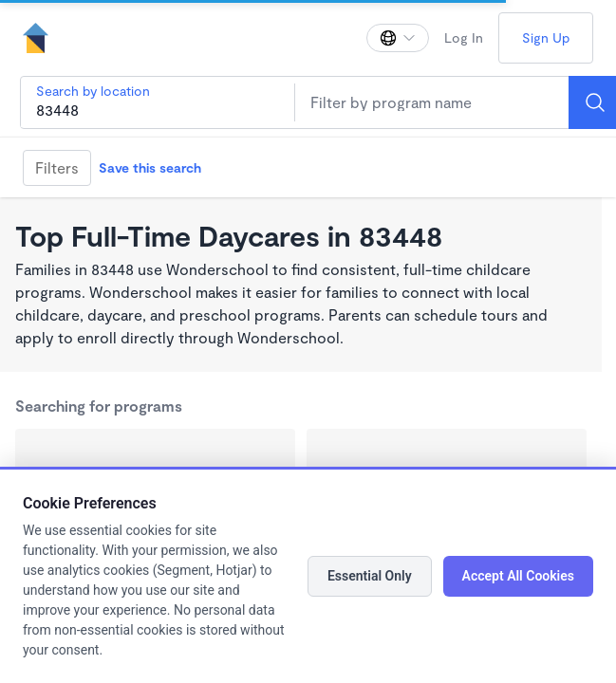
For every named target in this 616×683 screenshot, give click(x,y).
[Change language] (398, 38)
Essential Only (370, 576)
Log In (464, 37)
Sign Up (546, 37)
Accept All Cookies (518, 576)
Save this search (150, 167)
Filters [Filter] (57, 167)
